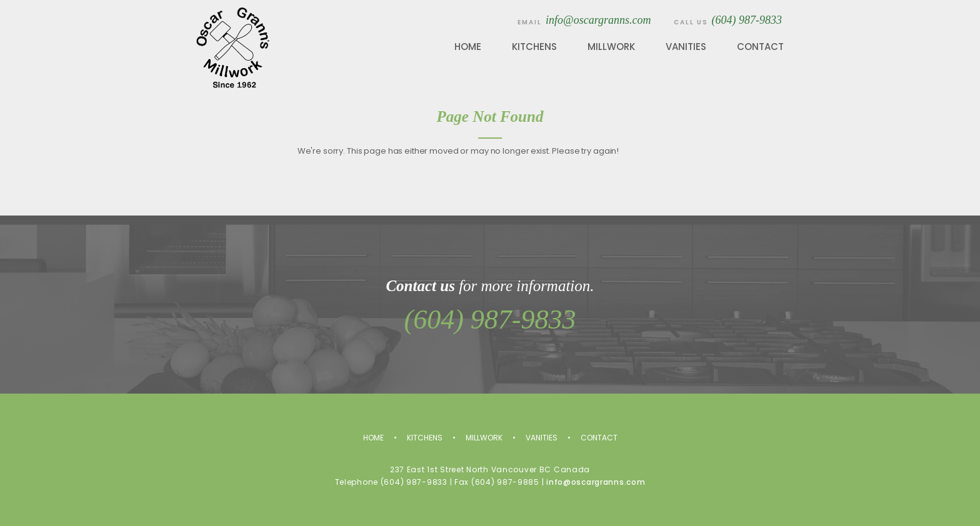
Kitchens (534, 47)
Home (468, 47)
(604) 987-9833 (747, 20)
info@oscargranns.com (598, 20)
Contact (760, 47)
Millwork (611, 47)
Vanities (686, 47)
